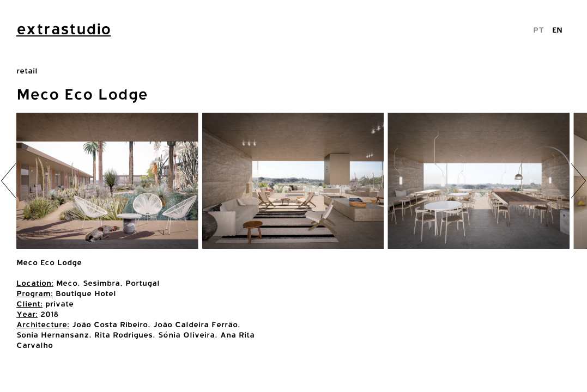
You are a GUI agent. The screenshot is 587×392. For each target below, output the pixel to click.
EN (557, 30)
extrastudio (63, 29)
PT (538, 30)
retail (27, 71)
